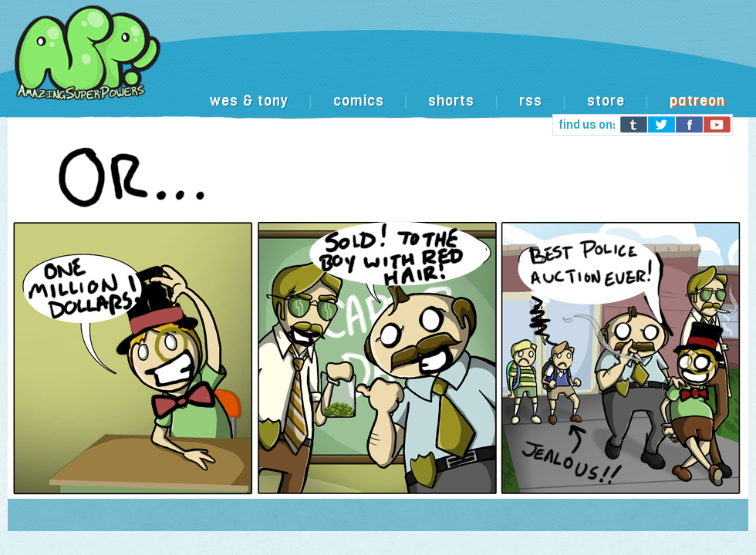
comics (359, 101)
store (606, 101)
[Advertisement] (259, 95)
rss (531, 101)
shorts (451, 101)
